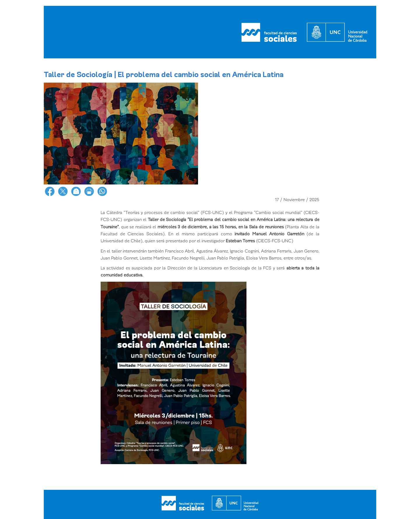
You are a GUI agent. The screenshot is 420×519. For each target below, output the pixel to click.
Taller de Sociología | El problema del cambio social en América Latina (164, 75)
